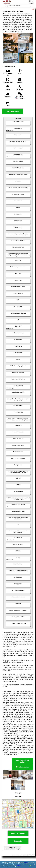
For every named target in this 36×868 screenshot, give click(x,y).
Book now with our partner (23, 761)
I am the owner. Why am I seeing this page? (12, 848)
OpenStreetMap (30, 828)
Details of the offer (18, 833)
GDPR (19, 866)
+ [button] (5, 802)
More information (23, 767)
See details (18, 841)
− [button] (5, 805)
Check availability (12, 111)
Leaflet (23, 828)
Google (26, 863)
